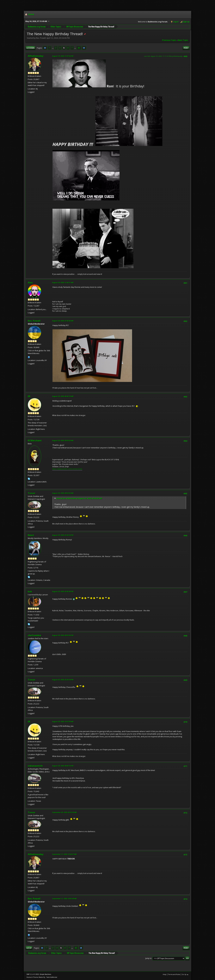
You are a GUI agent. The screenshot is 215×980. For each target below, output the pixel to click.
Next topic (183, 40)
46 (79, 48)
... (53, 48)
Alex (30, 283)
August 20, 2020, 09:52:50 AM (63, 493)
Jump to (148, 958)
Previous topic (169, 40)
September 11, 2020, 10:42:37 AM (64, 854)
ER (29, 396)
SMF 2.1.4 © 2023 (33, 974)
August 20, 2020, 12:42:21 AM (63, 283)
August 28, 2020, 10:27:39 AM (63, 721)
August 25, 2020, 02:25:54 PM (63, 680)
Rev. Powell (34, 321)
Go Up (29, 948)
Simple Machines (45, 974)
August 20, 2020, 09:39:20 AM (63, 440)
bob (30, 592)
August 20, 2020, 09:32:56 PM (63, 635)
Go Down (30, 48)
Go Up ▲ (185, 974)
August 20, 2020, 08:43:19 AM (63, 396)
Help (165, 974)
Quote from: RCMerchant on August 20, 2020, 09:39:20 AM (79, 498)
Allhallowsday (36, 56)
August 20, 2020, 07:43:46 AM (63, 321)
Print (186, 48)
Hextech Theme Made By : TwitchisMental (42, 977)
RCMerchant (35, 441)
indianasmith (35, 766)
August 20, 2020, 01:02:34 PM (63, 535)
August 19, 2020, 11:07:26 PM (63, 56)
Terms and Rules (174, 974)
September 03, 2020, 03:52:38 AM (64, 812)
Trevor (32, 493)
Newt (31, 535)
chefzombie (34, 635)
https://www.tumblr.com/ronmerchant (67, 469)
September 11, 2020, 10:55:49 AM (64, 899)
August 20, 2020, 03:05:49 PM (63, 591)
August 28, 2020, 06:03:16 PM (63, 766)
